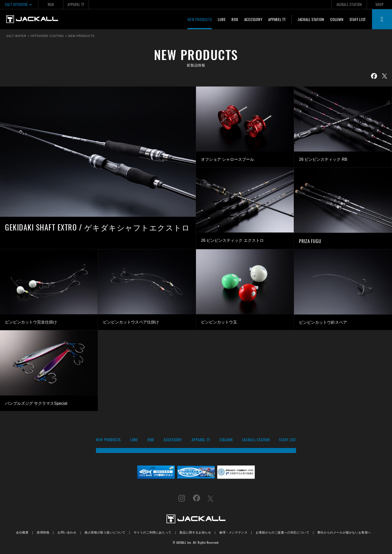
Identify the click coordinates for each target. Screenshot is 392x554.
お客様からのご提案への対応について (282, 532)
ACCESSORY (253, 19)
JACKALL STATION (349, 4)
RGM (51, 4)
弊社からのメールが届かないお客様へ (344, 532)
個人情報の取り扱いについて (105, 532)
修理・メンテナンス (233, 532)
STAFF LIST (358, 19)
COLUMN (337, 19)
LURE (222, 19)
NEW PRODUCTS (200, 19)
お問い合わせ (67, 532)
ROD (235, 19)
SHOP (380, 4)
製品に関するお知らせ (195, 532)
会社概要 (22, 532)
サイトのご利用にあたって (153, 532)
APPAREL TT (76, 4)
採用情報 (43, 532)
